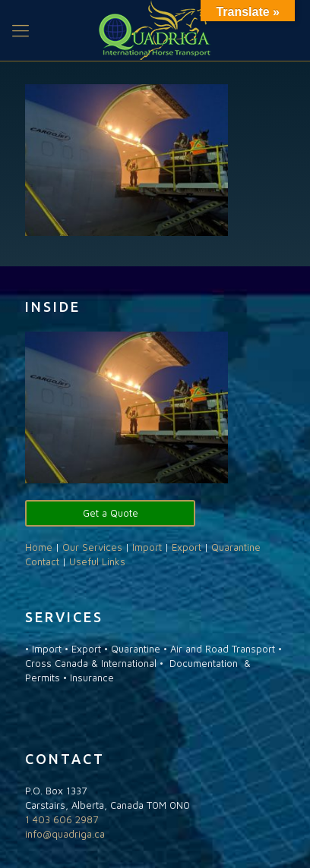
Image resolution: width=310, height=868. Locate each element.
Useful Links (97, 561)
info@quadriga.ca (65, 834)
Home (39, 547)
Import (147, 547)
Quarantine (236, 547)
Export (187, 547)
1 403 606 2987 (62, 819)
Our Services (92, 547)
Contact (42, 561)
